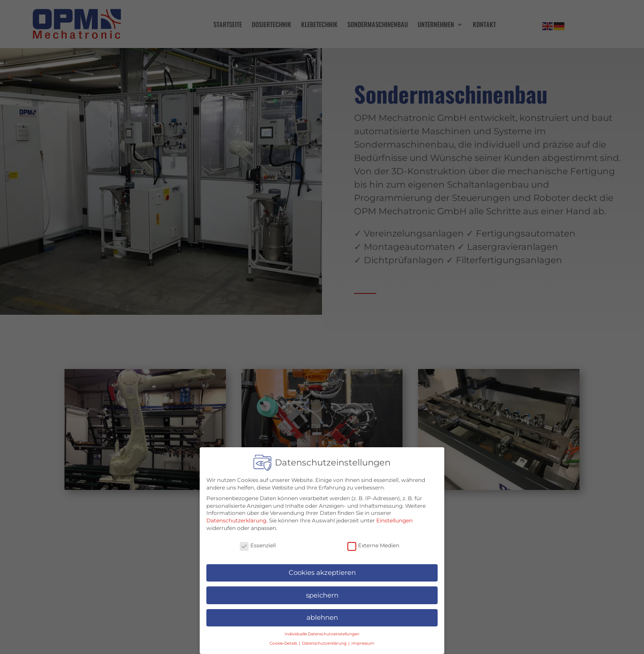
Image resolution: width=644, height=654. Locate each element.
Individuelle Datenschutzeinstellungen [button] (322, 632)
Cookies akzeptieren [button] (322, 570)
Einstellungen (394, 518)
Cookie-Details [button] (284, 641)
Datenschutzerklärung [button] (325, 641)
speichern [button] (322, 593)
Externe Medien (373, 544)
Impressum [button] (363, 641)
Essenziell (258, 544)
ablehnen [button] (322, 615)
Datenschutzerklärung (236, 518)
